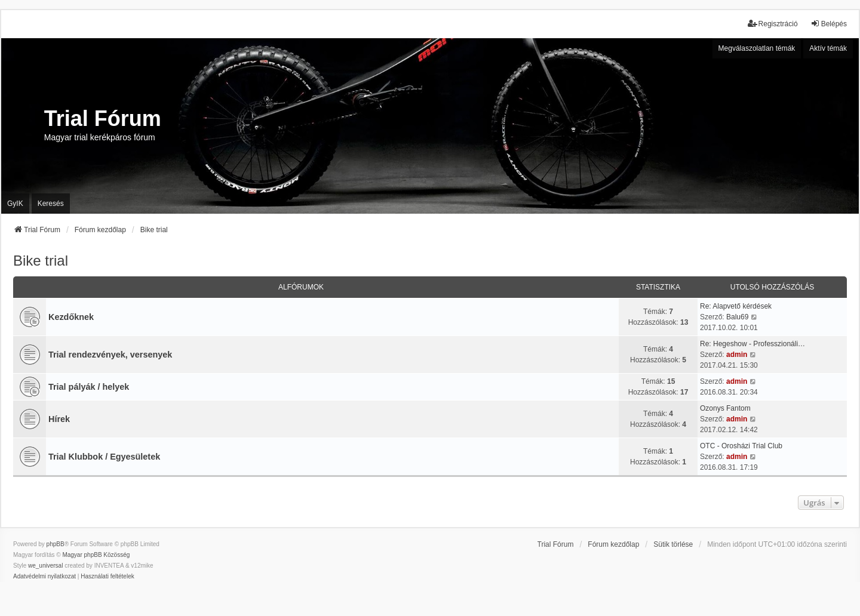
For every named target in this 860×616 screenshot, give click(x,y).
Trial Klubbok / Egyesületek (104, 457)
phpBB (56, 544)
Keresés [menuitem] (51, 204)
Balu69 (737, 317)
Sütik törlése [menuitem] (673, 544)
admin (737, 355)
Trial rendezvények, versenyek (110, 355)
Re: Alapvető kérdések (736, 306)
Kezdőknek (71, 317)
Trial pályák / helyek (89, 387)
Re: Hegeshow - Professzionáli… (752, 344)
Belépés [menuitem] (829, 24)
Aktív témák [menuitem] (828, 48)
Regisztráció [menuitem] (773, 24)
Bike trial (41, 261)
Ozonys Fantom (725, 408)
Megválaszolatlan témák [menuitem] (757, 48)
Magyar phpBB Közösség (96, 555)
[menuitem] (44, 577)
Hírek (59, 419)
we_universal (45, 566)
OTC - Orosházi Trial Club (741, 446)
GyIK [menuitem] (15, 204)
